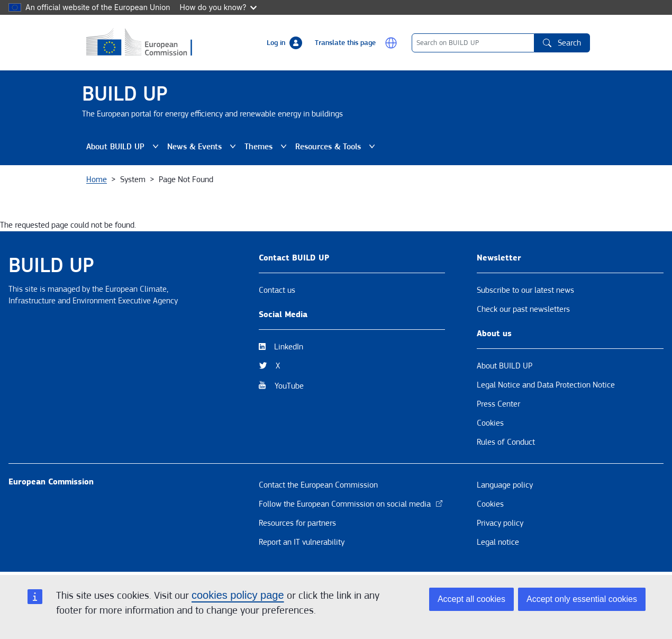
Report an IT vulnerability (302, 542)
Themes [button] (266, 147)
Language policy (505, 485)
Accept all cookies (471, 599)
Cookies (490, 423)
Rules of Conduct (506, 442)
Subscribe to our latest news (525, 290)
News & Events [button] (202, 147)
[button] (391, 43)
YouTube (289, 386)
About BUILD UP (505, 366)
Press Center (498, 404)
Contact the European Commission (318, 485)
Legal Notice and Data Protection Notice (546, 385)
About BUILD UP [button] (122, 147)
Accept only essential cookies (582, 599)
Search (562, 43)
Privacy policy (500, 523)
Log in (276, 43)
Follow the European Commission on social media (351, 504)
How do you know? (219, 7)
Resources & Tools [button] (335, 147)
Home (97, 179)
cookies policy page (238, 595)
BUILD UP (125, 94)
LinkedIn (289, 347)
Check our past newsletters (523, 309)
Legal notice (498, 542)
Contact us (277, 290)
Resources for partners (297, 523)
